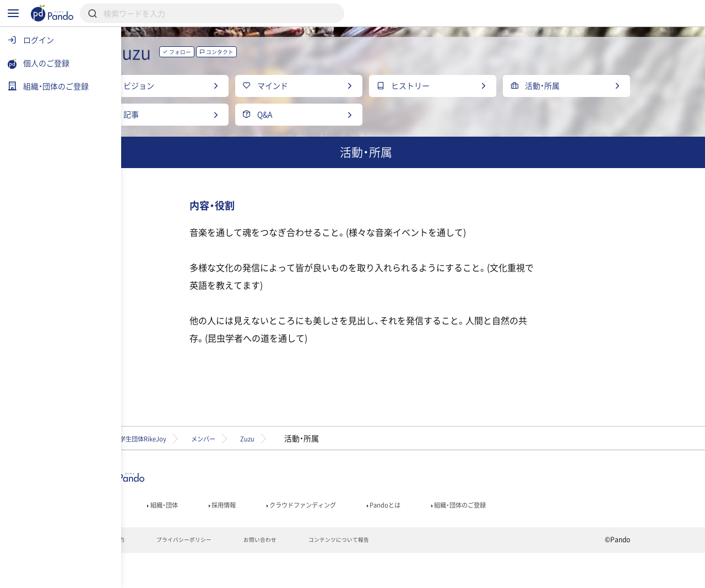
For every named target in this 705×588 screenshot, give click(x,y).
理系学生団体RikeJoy (194, 466)
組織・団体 (218, 536)
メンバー (277, 466)
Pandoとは (474, 536)
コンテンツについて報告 (416, 575)
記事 (158, 536)
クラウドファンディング (378, 536)
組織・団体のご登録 (561, 536)
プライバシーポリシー (242, 575)
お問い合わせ (327, 575)
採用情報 (286, 536)
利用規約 (163, 575)
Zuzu (332, 466)
